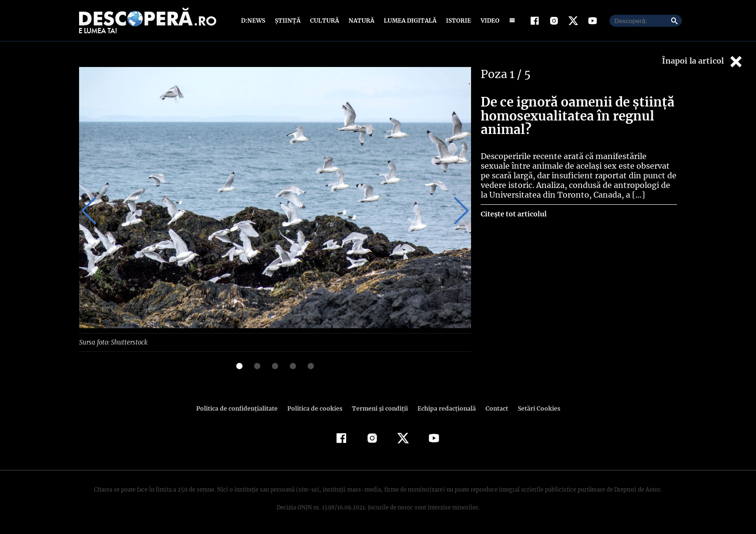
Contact (493, 408)
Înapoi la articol (703, 61)
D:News (255, 20)
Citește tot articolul (513, 214)
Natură (360, 20)
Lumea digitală (408, 20)
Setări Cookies (534, 408)
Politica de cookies (316, 408)
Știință (288, 20)
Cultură (324, 20)
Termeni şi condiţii (378, 408)
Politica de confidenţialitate (241, 408)
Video (488, 20)
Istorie (457, 20)
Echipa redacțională (444, 408)
